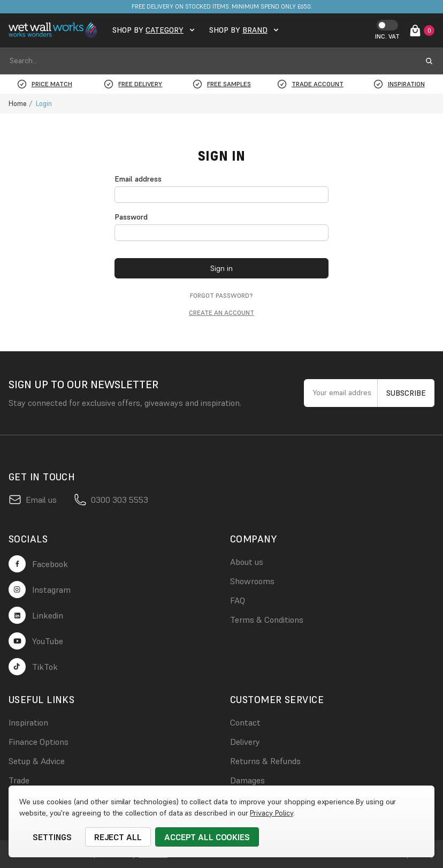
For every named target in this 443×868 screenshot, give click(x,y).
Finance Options (39, 742)
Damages (247, 780)
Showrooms (252, 581)
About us (247, 562)
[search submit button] (429, 61)
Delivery (245, 742)
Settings (52, 837)
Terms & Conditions (267, 620)
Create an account (222, 312)
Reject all (118, 837)
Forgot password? (222, 295)
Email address (138, 179)
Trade (19, 780)
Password (131, 217)
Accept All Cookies (207, 837)
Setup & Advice (37, 761)
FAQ (238, 600)
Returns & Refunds (265, 761)
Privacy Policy (271, 813)
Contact (245, 722)
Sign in (222, 268)
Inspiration (28, 722)
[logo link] (54, 30)
